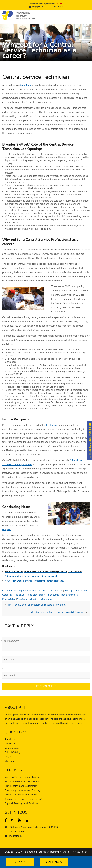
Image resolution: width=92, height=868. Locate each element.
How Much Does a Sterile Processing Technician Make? (34, 581)
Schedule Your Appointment (46, 4)
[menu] (88, 16)
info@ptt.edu (38, 7)
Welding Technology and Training (22, 777)
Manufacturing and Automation (21, 786)
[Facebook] (7, 821)
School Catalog (13, 752)
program (7, 529)
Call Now (54, 862)
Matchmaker (11, 761)
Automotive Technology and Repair (23, 799)
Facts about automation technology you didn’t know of (57, 612)
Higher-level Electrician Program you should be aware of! (36, 605)
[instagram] (13, 821)
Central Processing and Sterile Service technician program (32, 591)
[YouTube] (20, 821)
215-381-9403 (56, 7)
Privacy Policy (80, 852)
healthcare (52, 425)
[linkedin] (27, 821)
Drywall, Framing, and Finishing (21, 803)
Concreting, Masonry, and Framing (22, 790)
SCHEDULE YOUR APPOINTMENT (90, 440)
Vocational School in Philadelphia (35, 599)
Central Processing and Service (21, 795)
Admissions (11, 744)
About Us (10, 739)
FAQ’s (8, 757)
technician (26, 85)
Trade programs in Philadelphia (43, 595)
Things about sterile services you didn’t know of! (31, 576)
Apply (20, 862)
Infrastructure (12, 748)
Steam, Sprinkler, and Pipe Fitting (22, 782)
